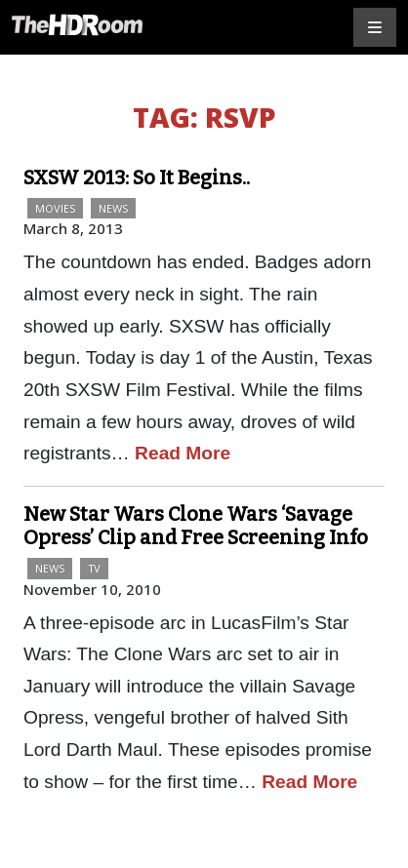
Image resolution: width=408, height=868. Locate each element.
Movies (55, 208)
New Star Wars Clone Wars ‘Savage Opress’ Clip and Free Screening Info (196, 526)
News (113, 208)
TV (94, 568)
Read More (183, 453)
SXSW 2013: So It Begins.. (137, 178)
